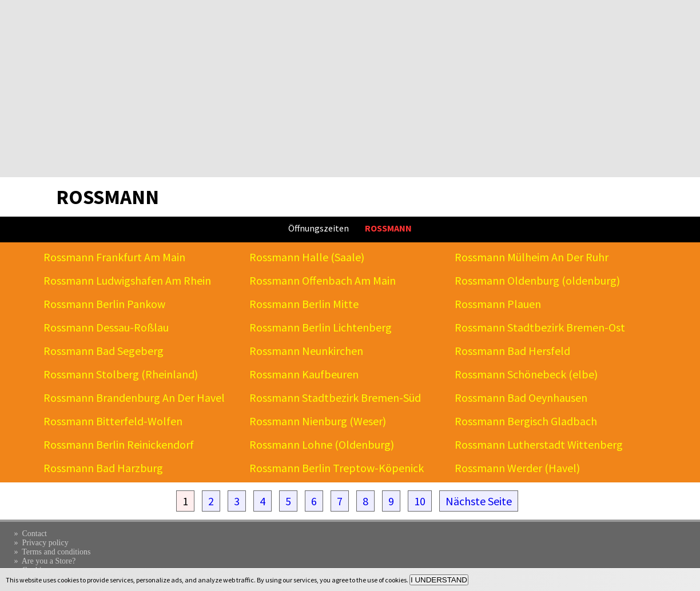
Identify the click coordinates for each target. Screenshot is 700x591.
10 (420, 501)
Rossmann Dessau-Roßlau (106, 327)
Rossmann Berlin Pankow (104, 304)
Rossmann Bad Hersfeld (512, 351)
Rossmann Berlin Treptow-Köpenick (337, 468)
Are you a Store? (49, 561)
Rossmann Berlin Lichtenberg (321, 327)
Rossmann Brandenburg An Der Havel (134, 398)
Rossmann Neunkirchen (306, 351)
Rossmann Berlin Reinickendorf (119, 444)
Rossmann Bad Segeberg (104, 351)
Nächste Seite (479, 501)
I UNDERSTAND (439, 580)
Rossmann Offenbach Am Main (323, 280)
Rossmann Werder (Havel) (517, 468)
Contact (34, 534)
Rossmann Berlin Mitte (304, 304)
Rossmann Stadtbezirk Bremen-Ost (540, 327)
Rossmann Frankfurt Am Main (114, 257)
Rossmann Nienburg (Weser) (318, 421)
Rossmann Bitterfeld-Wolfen (113, 421)
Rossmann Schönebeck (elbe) (526, 374)
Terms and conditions (56, 552)
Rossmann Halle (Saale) (307, 257)
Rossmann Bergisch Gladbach (526, 421)
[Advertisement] (350, 89)
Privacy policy (45, 543)
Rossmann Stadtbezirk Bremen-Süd (335, 398)
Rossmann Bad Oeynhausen (521, 398)
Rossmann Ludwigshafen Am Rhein (127, 280)
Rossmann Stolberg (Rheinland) (121, 374)
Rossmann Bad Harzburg (103, 468)
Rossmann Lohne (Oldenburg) (322, 444)
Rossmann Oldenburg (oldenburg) (537, 280)
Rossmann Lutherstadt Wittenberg (539, 444)
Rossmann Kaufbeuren (304, 374)
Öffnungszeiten (319, 228)
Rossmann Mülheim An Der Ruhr (532, 257)
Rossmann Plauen (498, 304)
